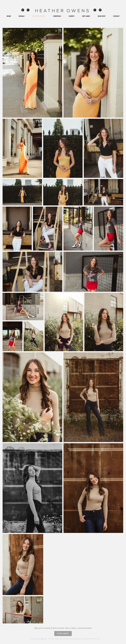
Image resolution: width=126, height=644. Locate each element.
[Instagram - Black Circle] (100, 10)
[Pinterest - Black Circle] (28, 10)
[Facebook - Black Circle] (95, 10)
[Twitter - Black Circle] (23, 10)
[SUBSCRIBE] (63, 634)
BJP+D (44, 639)
